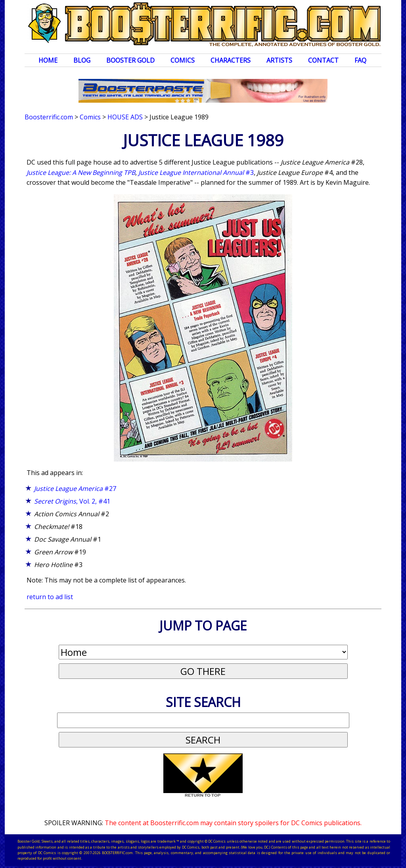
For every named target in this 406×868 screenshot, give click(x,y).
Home (48, 60)
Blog (82, 60)
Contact (323, 60)
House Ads (125, 117)
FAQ (360, 60)
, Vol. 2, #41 (72, 501)
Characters (231, 60)
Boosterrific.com (49, 117)
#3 (196, 172)
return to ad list (50, 597)
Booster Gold (130, 60)
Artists (279, 60)
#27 (75, 489)
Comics (183, 60)
